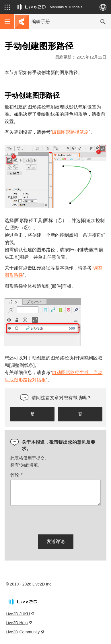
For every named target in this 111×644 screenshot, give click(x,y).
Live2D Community (23, 632)
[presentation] (54, 519)
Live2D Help (17, 623)
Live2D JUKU (18, 614)
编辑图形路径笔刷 (70, 132)
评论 (16, 475)
